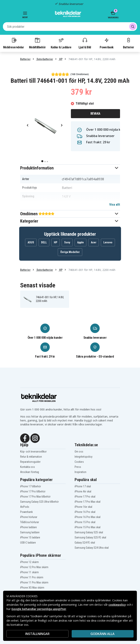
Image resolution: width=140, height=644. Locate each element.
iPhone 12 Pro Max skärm (34, 567)
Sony (67, 242)
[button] (70, 168)
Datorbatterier (45, 59)
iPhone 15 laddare (30, 537)
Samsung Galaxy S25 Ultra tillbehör (39, 502)
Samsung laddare (30, 532)
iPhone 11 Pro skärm (32, 577)
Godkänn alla (103, 634)
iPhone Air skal (83, 491)
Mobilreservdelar (14, 43)
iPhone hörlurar (29, 517)
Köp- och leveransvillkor (33, 452)
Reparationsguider (30, 462)
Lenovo (108, 242)
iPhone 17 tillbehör (31, 486)
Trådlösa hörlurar (30, 522)
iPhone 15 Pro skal (85, 522)
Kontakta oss (28, 467)
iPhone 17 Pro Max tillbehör (35, 497)
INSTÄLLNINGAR (37, 634)
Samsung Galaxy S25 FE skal (90, 537)
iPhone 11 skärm (29, 572)
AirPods (25, 507)
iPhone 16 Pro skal (85, 512)
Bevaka (95, 114)
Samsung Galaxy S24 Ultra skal (92, 548)
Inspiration (80, 472)
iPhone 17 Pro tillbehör (33, 491)
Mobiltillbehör (37, 43)
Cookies (79, 462)
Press (78, 467)
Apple (80, 242)
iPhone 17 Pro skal (85, 497)
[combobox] (70, 27)
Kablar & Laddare (61, 43)
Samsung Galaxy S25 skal (89, 532)
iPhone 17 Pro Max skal (88, 502)
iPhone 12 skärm (29, 562)
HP (61, 59)
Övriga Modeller (70, 252)
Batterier (129, 43)
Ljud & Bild (85, 43)
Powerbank (107, 43)
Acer (94, 242)
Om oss (79, 452)
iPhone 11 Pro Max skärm (34, 582)
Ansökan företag (30, 472)
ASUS (31, 242)
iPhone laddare (28, 527)
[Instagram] (35, 438)
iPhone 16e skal (83, 507)
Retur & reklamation (31, 457)
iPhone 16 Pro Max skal (88, 517)
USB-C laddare (28, 543)
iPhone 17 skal (83, 486)
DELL (44, 242)
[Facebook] (25, 438)
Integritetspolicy (84, 457)
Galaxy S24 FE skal (85, 543)
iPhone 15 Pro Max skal (88, 527)
